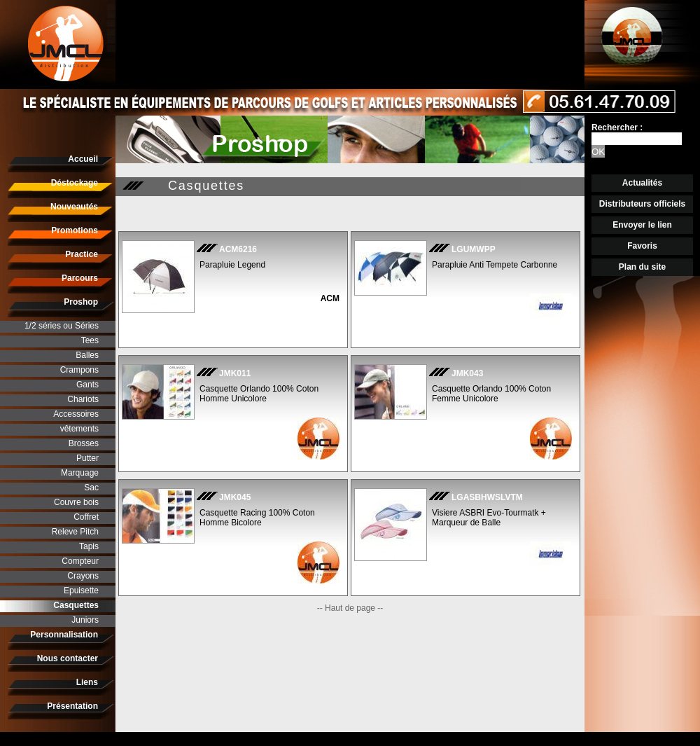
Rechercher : (617, 127)
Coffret (86, 517)
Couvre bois (76, 502)
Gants (87, 385)
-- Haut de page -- (350, 608)
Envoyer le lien (642, 225)
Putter (87, 458)
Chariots (83, 399)
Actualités (642, 183)
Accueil (83, 159)
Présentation (72, 706)
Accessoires (76, 414)
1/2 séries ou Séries (62, 326)
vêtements (79, 429)
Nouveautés (74, 207)
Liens (87, 682)
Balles (87, 355)
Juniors (85, 620)
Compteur (80, 561)
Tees (90, 340)
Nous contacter (68, 658)
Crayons (83, 576)
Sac (91, 488)
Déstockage (75, 183)
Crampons (79, 370)
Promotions (75, 230)
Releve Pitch (75, 532)
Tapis (89, 546)
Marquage (80, 473)
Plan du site (642, 267)
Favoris (642, 246)
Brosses (84, 443)
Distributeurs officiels (642, 204)
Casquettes (76, 605)
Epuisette (81, 590)
